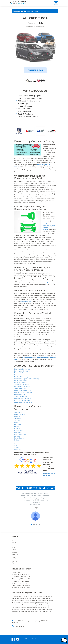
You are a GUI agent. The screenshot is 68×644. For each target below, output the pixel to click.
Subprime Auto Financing (23, 402)
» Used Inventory (15, 554)
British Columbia (20, 415)
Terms (34, 638)
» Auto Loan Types (14, 548)
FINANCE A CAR (35, 70)
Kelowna (17, 426)
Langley (17, 428)
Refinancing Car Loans (22, 387)
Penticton (18, 436)
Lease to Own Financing (23, 390)
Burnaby (17, 417)
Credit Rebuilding (20, 388)
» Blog (14, 558)
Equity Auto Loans (20, 381)
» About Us (15, 562)
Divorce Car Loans (20, 375)
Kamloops (18, 424)
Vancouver (18, 442)
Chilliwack (18, 419)
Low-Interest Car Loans (22, 400)
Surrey (16, 448)
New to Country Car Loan (23, 392)
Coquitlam (18, 420)
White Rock (18, 450)
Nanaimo (17, 432)
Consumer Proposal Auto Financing (26, 379)
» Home (14, 542)
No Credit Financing (21, 377)
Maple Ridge (19, 430)
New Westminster (20, 434)
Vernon (17, 444)
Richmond (18, 440)
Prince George (19, 438)
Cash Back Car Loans (21, 385)
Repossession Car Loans (22, 398)
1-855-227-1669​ (18, 626)
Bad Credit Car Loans (21, 373)
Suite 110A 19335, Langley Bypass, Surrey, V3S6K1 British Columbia (31, 622)
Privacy (26, 638)
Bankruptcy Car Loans (22, 371)
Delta (16, 422)
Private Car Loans (20, 394)
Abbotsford (18, 413)
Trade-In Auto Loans (21, 396)
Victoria (17, 446)
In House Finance (20, 383)
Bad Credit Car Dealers (22, 369)
